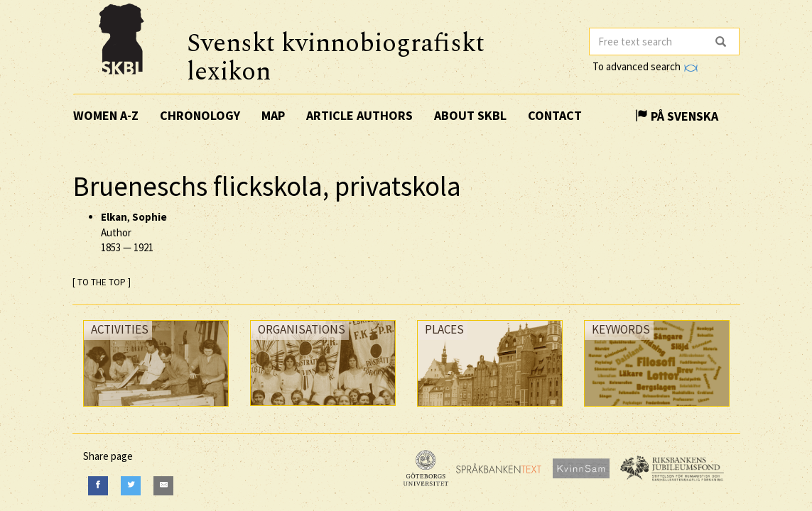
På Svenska (677, 116)
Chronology (200, 115)
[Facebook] (98, 486)
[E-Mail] (163, 486)
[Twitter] (131, 486)
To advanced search (645, 66)
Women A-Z (106, 115)
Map (273, 115)
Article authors (359, 115)
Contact (555, 115)
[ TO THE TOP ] (102, 282)
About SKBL (470, 115)
